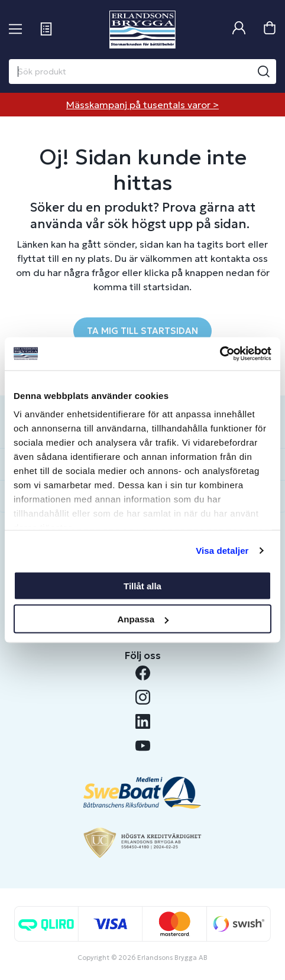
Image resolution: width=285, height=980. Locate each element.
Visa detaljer (222, 551)
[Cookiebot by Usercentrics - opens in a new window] (220, 354)
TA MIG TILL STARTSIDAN (142, 331)
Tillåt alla (142, 585)
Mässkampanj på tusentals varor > (142, 105)
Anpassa (143, 619)
